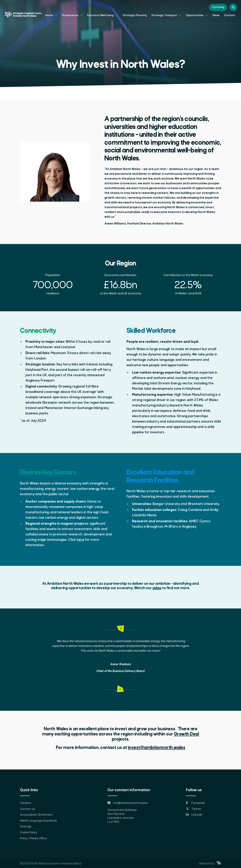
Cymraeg (218, 7)
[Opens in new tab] (204, 803)
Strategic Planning (135, 15)
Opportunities (197, 15)
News (216, 15)
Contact (230, 15)
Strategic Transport (166, 15)
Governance (72, 15)
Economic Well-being (103, 15)
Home (51, 15)
